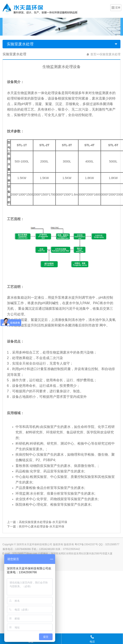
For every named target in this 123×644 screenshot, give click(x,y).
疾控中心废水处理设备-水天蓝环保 (42, 526)
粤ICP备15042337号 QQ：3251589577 (97, 544)
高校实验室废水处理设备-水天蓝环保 (43, 522)
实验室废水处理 (20, 44)
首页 (93, 54)
